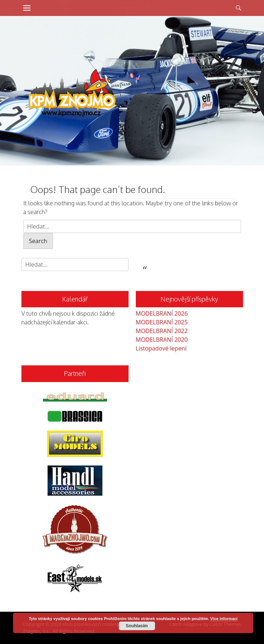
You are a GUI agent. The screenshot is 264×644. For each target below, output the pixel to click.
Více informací (224, 619)
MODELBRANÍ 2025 (162, 322)
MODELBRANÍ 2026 (162, 313)
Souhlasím (137, 626)
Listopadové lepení (161, 348)
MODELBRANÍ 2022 (162, 331)
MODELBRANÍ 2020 (162, 340)
